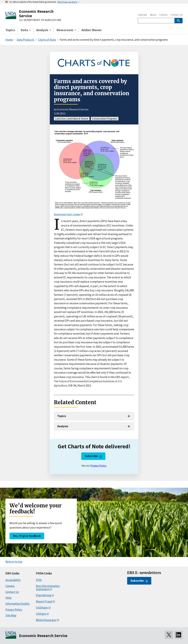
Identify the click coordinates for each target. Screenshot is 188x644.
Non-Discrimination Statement (48, 588)
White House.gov (46, 620)
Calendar (142, 15)
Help (8, 598)
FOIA (39, 580)
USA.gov (41, 614)
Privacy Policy (98, 466)
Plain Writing (44, 595)
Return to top (14, 562)
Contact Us (177, 15)
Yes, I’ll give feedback (27, 536)
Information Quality (18, 604)
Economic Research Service (36, 14)
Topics (10, 30)
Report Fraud (44, 601)
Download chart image (67, 214)
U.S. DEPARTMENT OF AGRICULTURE (40, 20)
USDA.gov (42, 608)
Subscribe (91, 456)
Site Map (11, 615)
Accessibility (13, 580)
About (153, 15)
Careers (163, 15)
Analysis (63, 426)
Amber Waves (92, 30)
